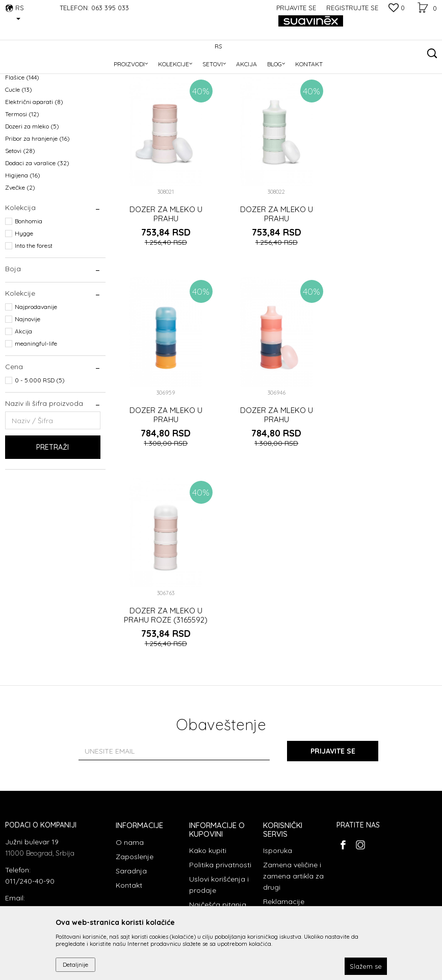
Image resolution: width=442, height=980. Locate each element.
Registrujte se (352, 8)
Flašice (22, 143)
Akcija (23, 397)
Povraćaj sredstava (280, 798)
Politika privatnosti (220, 741)
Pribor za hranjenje (37, 204)
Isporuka (278, 727)
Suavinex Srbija (27, 72)
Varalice (24, 119)
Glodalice (23, 131)
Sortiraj (312, 89)
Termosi (22, 180)
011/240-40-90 (30, 757)
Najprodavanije (36, 372)
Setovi (20, 216)
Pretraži (53, 513)
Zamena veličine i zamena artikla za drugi (293, 753)
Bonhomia (29, 287)
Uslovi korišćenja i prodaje (219, 761)
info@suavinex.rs (33, 785)
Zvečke (20, 253)
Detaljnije (75, 964)
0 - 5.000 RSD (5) (40, 446)
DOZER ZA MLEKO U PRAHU (166, 280)
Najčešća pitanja (218, 781)
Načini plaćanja (215, 821)
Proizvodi (69, 72)
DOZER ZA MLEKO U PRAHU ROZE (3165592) (276, 480)
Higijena (23, 241)
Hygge (24, 299)
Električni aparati (34, 167)
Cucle (19, 155)
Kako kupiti (208, 727)
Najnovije (28, 385)
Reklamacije (284, 778)
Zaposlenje (135, 733)
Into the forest (34, 311)
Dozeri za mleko (32, 192)
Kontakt (129, 762)
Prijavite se (333, 628)
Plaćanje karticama (206, 801)
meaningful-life (36, 409)
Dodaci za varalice (37, 229)
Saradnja (131, 747)
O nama (130, 719)
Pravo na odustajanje (283, 823)
